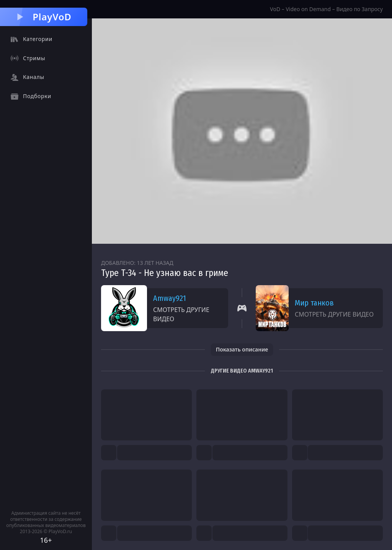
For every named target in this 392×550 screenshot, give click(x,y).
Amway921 (170, 298)
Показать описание (242, 349)
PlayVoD (43, 17)
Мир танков (314, 303)
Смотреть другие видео (181, 314)
